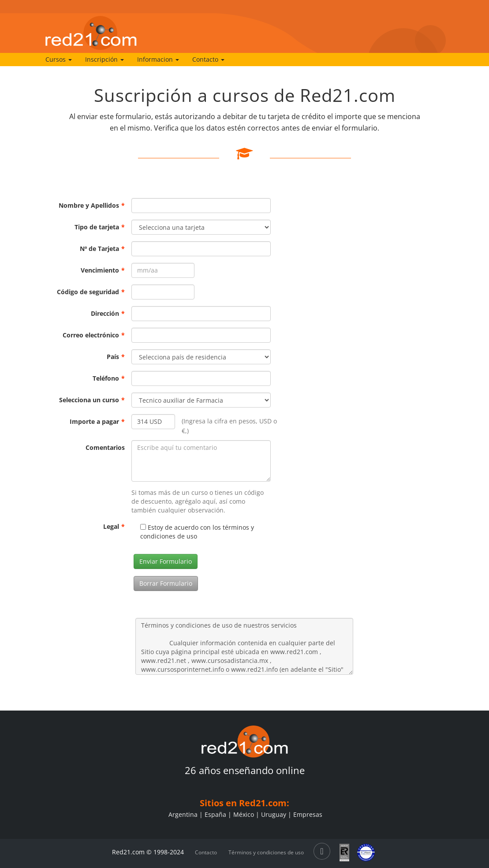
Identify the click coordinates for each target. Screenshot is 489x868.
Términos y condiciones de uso (266, 852)
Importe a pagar (97, 421)
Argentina (183, 814)
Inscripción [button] (105, 59)
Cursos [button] (59, 59)
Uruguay (274, 814)
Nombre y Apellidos (92, 205)
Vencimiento (103, 270)
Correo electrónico (94, 335)
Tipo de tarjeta (100, 227)
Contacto (206, 852)
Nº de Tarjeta (102, 249)
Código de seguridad (91, 292)
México (244, 814)
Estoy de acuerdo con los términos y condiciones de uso (197, 532)
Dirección (108, 313)
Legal (114, 526)
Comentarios (105, 447)
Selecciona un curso (92, 400)
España (215, 814)
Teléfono (109, 378)
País (116, 357)
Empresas (308, 814)
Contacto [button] (208, 59)
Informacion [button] (158, 59)
